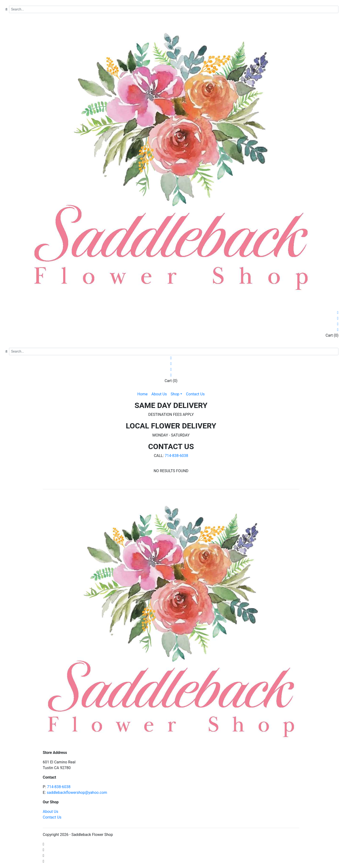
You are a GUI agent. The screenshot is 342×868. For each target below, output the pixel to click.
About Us (50, 812)
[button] (177, 394)
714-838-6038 (177, 456)
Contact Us (52, 817)
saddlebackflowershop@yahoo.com (77, 793)
